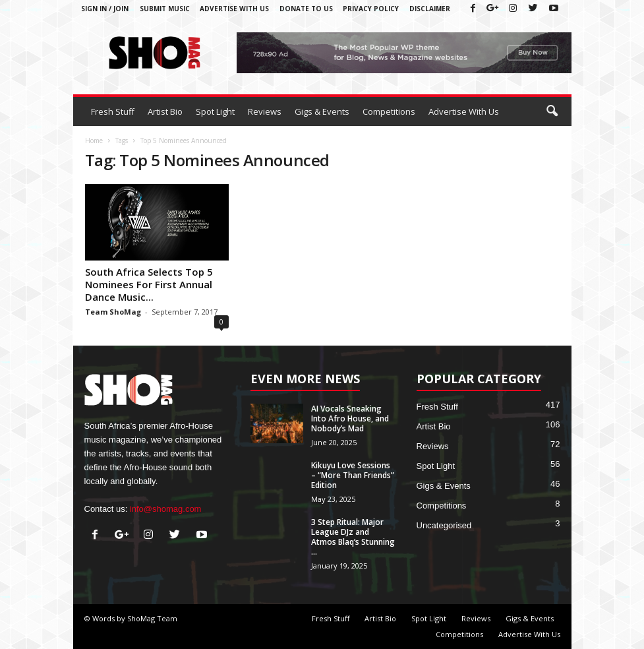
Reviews (265, 111)
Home (94, 140)
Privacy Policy (371, 9)
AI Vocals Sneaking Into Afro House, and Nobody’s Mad (350, 418)
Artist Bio (165, 111)
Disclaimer (430, 9)
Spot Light (215, 111)
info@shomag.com (166, 509)
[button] (552, 111)
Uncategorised (444, 525)
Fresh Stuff (113, 111)
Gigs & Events (322, 111)
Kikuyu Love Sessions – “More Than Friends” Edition (353, 475)
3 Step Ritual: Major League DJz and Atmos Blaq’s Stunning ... (353, 537)
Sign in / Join (105, 9)
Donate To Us (306, 9)
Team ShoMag (113, 312)
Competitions (389, 111)
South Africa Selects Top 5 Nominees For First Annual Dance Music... (149, 284)
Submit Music (165, 9)
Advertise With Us (234, 9)
